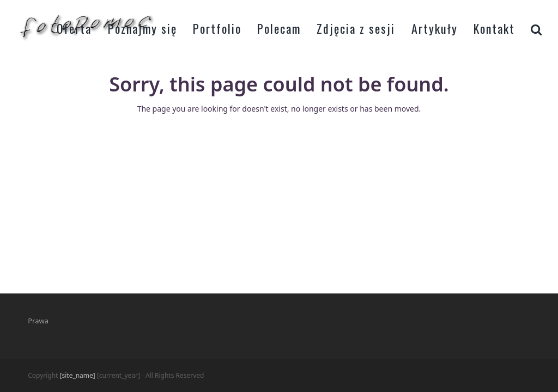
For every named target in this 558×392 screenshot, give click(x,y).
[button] (536, 27)
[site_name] (78, 375)
